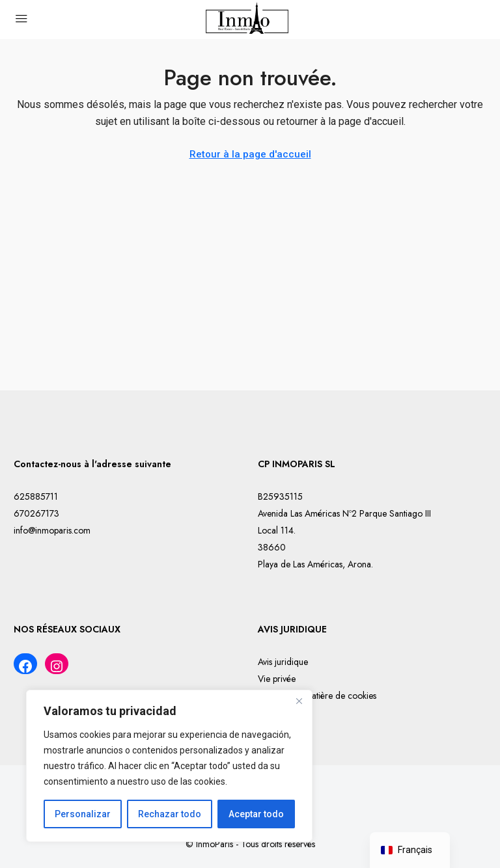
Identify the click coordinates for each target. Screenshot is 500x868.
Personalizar (83, 814)
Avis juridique (283, 662)
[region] (169, 766)
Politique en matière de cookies (317, 696)
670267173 (36, 513)
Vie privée (277, 679)
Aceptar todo (256, 814)
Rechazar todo (170, 814)
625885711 (36, 496)
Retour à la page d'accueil (250, 154)
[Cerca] (299, 701)
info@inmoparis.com (52, 530)
